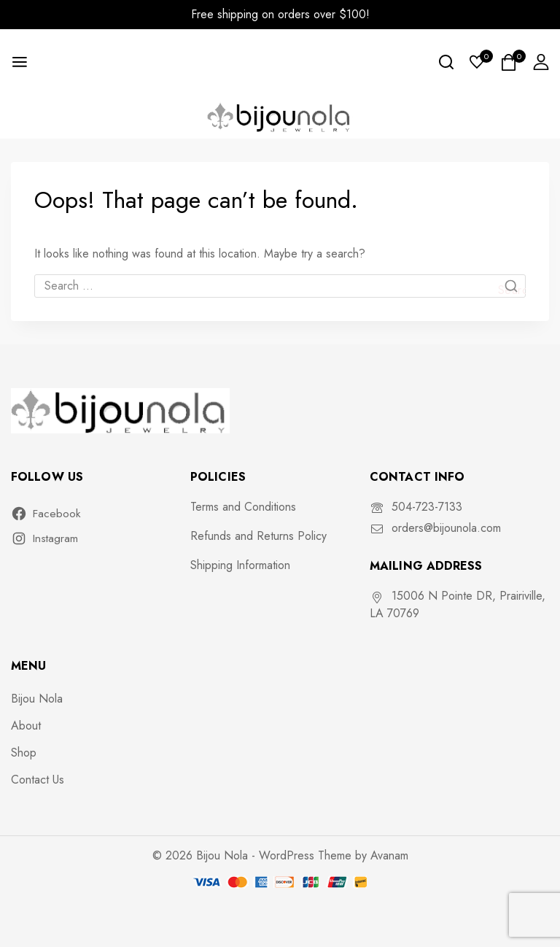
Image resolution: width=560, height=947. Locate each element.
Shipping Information (240, 565)
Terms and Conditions (243, 507)
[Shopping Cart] (509, 62)
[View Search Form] (446, 62)
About (26, 726)
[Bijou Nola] (280, 116)
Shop (24, 753)
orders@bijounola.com (446, 528)
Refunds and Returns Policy (258, 536)
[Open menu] (20, 62)
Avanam (389, 855)
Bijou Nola (37, 699)
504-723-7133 (427, 507)
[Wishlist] (478, 62)
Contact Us (38, 780)
